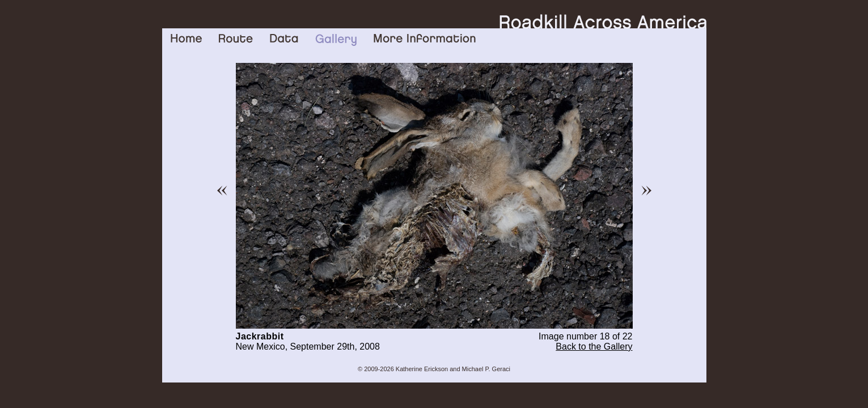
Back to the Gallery (594, 347)
